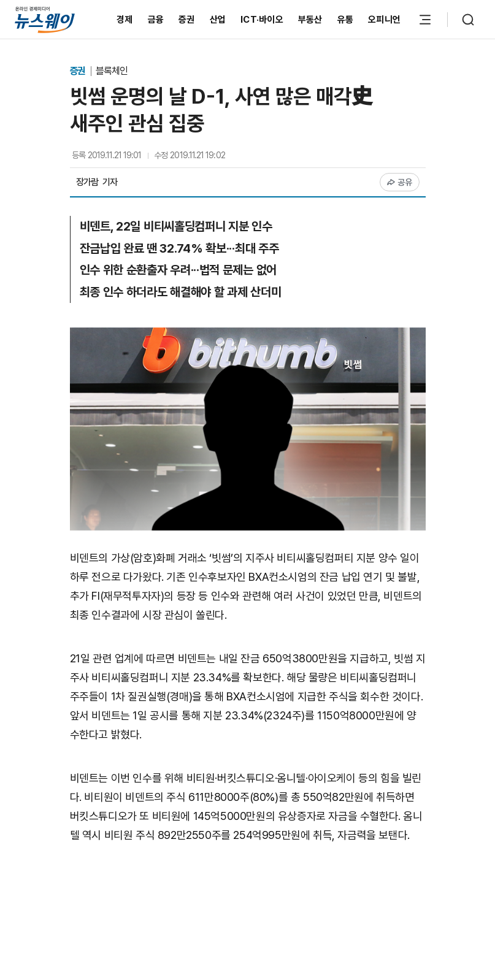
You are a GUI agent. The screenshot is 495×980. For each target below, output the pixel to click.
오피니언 (384, 20)
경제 (125, 20)
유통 (346, 20)
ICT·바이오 (262, 20)
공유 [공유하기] (400, 182)
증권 (187, 20)
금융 (156, 20)
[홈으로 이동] (45, 19)
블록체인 (112, 71)
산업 (218, 20)
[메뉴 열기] (425, 20)
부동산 (310, 20)
